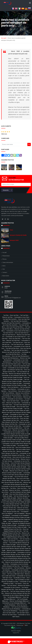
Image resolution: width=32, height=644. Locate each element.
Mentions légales (16, 631)
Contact (5, 273)
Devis (4, 266)
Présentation (6, 256)
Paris (11, 230)
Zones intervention (8, 263)
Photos (4, 259)
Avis (4, 269)
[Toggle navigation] (30, 3)
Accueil (4, 38)
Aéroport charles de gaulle (18, 235)
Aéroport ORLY (14, 240)
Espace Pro (16, 633)
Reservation (6, 276)
